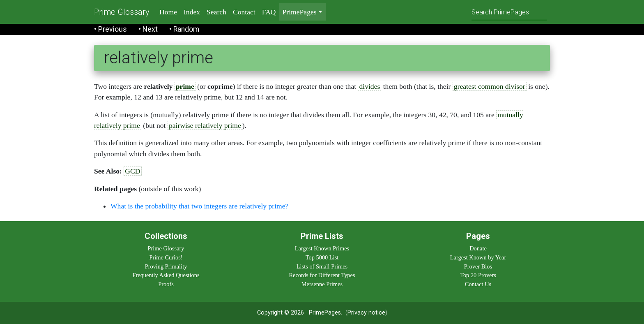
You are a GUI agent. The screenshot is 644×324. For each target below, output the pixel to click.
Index (192, 12)
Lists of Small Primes (322, 266)
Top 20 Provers (478, 275)
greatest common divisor (490, 86)
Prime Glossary (122, 12)
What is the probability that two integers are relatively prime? (199, 206)
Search (216, 12)
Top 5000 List (322, 257)
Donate (478, 248)
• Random (184, 29)
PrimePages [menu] (300, 12)
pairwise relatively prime (205, 125)
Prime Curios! (166, 257)
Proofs (166, 284)
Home (168, 12)
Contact (244, 12)
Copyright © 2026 (281, 313)
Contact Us (478, 284)
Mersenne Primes (322, 284)
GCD (132, 171)
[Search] (509, 12)
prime (185, 86)
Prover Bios (478, 266)
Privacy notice (366, 313)
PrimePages (325, 313)
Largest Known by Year (478, 257)
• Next (148, 29)
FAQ (269, 12)
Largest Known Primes (322, 248)
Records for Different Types (322, 275)
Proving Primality (166, 266)
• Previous (110, 29)
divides (369, 86)
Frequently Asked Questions (166, 275)
